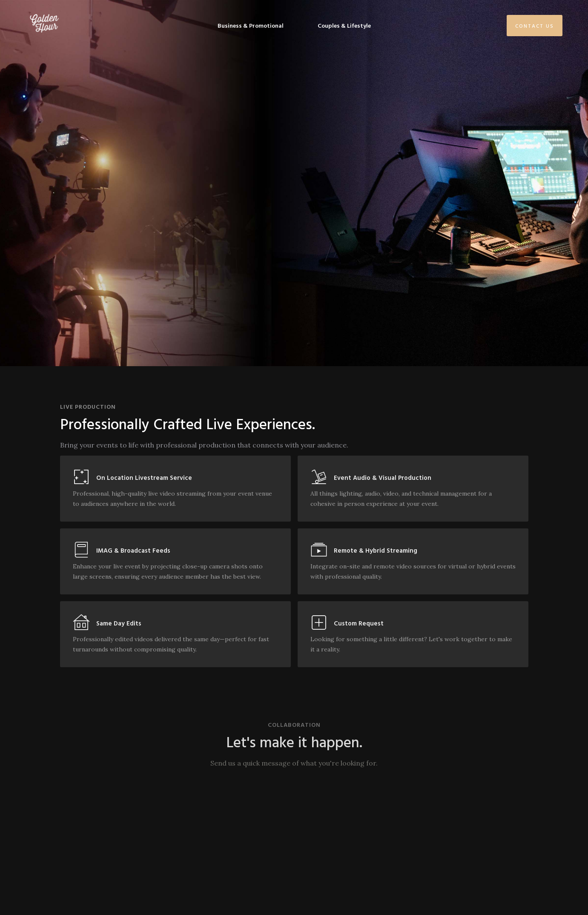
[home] (44, 23)
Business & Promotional (251, 25)
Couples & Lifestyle (344, 25)
